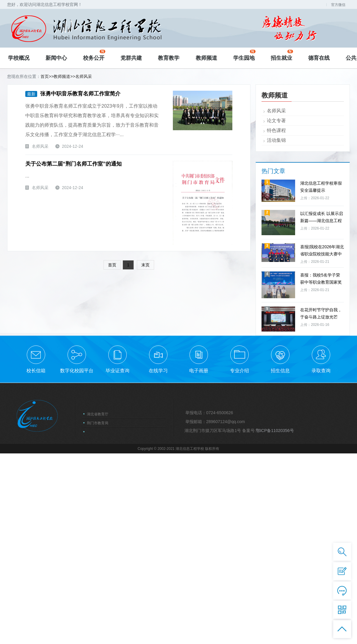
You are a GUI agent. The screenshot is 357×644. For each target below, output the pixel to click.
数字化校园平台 (77, 565)
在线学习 (158, 565)
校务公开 (94, 55)
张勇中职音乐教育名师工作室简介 (72, 94)
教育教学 (169, 58)
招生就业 (282, 55)
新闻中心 (56, 58)
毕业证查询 (118, 565)
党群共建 (131, 58)
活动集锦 (276, 334)
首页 (45, 76)
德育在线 (319, 58)
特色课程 (276, 324)
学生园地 (244, 55)
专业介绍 (239, 565)
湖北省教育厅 (98, 609)
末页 (149, 265)
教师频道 (206, 58)
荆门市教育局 (98, 618)
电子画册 (199, 565)
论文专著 (276, 314)
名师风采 (84, 76)
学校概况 (19, 58)
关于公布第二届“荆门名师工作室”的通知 (73, 164)
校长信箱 (36, 565)
